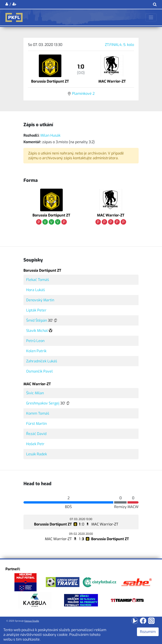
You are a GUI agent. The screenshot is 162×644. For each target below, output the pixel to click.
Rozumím (148, 632)
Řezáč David (36, 434)
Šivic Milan (35, 393)
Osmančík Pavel (39, 371)
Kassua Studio (32, 621)
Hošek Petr (35, 444)
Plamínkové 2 (83, 94)
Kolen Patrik (36, 351)
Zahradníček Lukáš (42, 361)
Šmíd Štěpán (37, 320)
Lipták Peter (36, 310)
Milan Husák (50, 135)
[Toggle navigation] (151, 17)
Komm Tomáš (38, 413)
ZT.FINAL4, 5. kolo (119, 45)
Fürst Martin (36, 424)
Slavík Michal (37, 331)
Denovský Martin (40, 300)
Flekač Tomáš (38, 280)
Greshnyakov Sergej (43, 403)
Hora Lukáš (36, 290)
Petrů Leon (35, 341)
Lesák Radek (37, 454)
